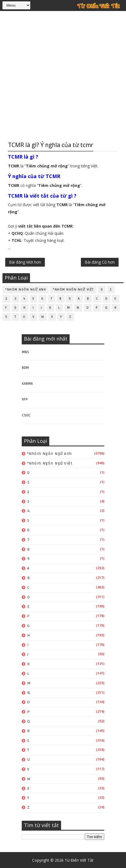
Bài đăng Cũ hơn (100, 262)
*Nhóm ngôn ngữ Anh (26, 289)
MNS (25, 351)
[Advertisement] (63, 75)
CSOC (26, 415)
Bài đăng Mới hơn (25, 262)
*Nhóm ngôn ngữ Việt (73, 289)
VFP (25, 399)
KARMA (27, 383)
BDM (25, 367)
